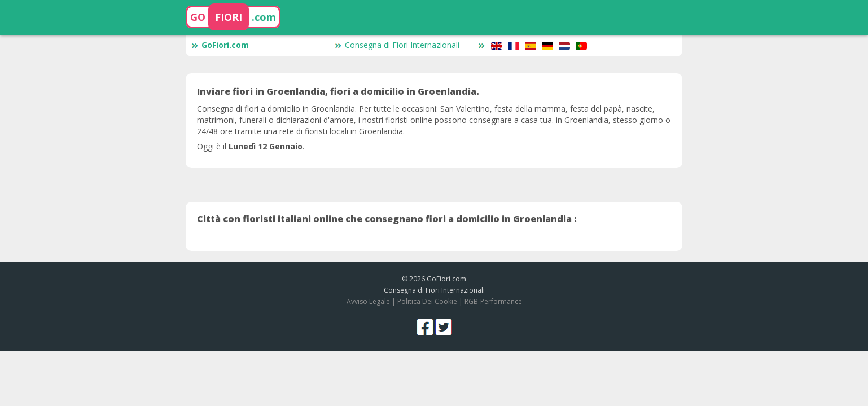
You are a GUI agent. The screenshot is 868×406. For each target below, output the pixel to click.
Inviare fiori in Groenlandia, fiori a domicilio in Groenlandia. (338, 91)
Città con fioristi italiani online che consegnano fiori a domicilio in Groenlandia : (387, 219)
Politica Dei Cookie (427, 301)
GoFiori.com (220, 45)
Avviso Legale (368, 301)
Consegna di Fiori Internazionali (397, 45)
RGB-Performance (493, 301)
